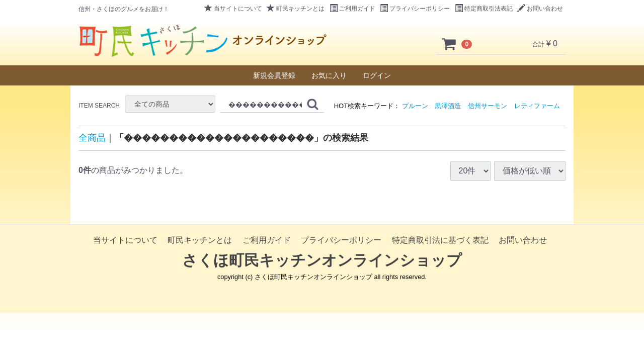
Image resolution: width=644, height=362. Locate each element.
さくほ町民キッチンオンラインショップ (322, 260)
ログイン (377, 75)
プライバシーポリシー (415, 9)
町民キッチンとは (296, 9)
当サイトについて (233, 9)
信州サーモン (488, 106)
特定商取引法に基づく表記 (440, 240)
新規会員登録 (274, 75)
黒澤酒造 (448, 106)
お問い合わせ (540, 9)
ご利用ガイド (352, 9)
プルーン (415, 106)
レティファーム (537, 106)
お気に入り (329, 75)
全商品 (92, 138)
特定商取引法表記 (484, 9)
